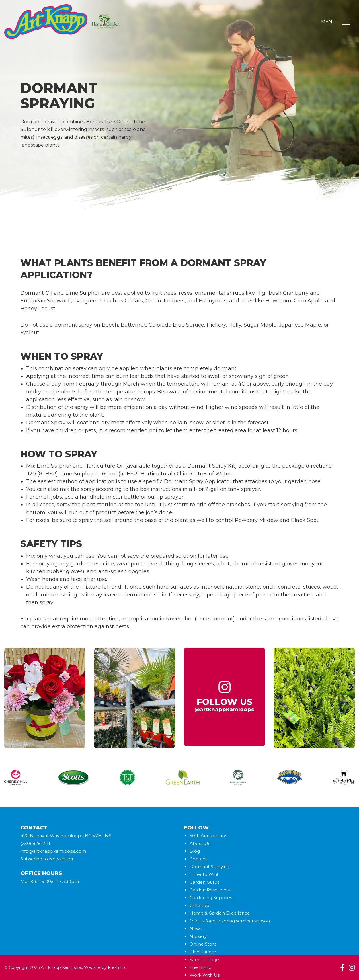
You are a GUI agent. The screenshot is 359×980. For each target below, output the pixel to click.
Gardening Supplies (211, 898)
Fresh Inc (117, 967)
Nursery (198, 936)
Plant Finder (203, 952)
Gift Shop (199, 905)
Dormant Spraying (209, 867)
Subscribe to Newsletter (47, 859)
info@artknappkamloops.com (53, 851)
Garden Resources (210, 890)
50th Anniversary (208, 836)
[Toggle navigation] (346, 22)
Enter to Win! (204, 874)
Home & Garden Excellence (220, 913)
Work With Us (205, 975)
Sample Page (204, 959)
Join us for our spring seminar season (230, 921)
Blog (195, 851)
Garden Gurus (204, 882)
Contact (198, 859)
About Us (200, 843)
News (196, 929)
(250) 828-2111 (35, 843)
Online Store (203, 944)
